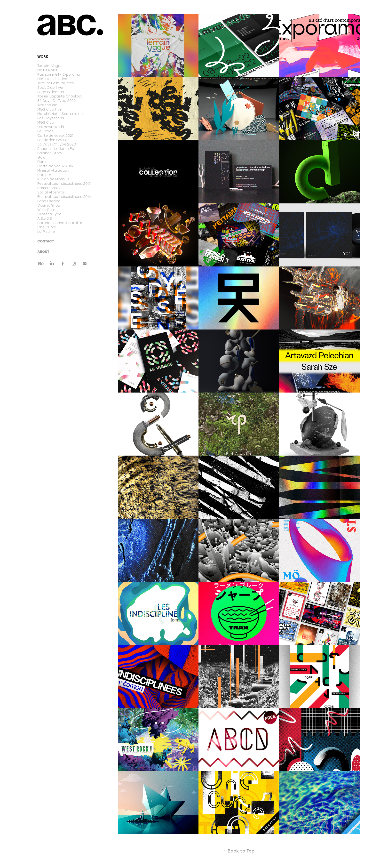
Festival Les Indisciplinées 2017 (64, 184)
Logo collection (51, 92)
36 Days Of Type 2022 (57, 101)
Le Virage (46, 131)
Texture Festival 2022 (56, 83)
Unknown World (51, 127)
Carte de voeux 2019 (55, 166)
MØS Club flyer (50, 109)
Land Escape (49, 201)
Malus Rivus (47, 70)
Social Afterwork (52, 192)
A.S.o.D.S (45, 218)
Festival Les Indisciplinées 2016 (64, 197)
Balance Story (50, 153)
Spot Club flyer (51, 88)
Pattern (44, 175)
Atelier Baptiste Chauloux (60, 96)
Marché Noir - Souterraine (60, 114)
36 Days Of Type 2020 (57, 144)
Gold (41, 157)
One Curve (47, 227)
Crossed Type (49, 214)
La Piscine (46, 232)
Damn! (43, 162)
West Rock (47, 210)
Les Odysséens (51, 118)
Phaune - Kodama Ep (56, 149)
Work (43, 56)
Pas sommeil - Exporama (59, 74)
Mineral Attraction (53, 170)
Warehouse (47, 105)
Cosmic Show (49, 205)
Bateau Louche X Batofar (60, 223)
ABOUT (43, 252)
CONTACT (46, 241)
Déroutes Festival (53, 79)
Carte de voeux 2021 (55, 136)
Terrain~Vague (50, 66)
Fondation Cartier (53, 140)
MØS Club (46, 122)
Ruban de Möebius (53, 179)
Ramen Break (49, 188)
